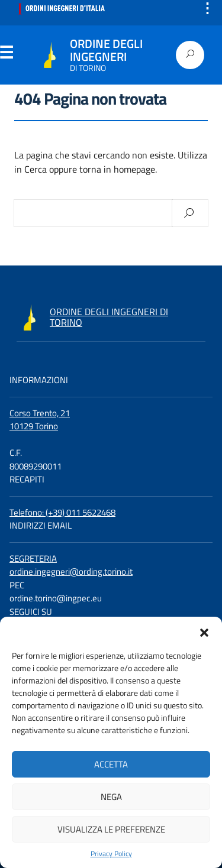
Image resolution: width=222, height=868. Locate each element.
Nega (111, 797)
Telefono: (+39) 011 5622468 (62, 512)
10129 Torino (34, 426)
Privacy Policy (111, 854)
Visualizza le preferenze (111, 829)
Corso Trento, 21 (40, 413)
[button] (204, 631)
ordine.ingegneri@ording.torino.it (71, 571)
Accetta (111, 764)
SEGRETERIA (33, 558)
